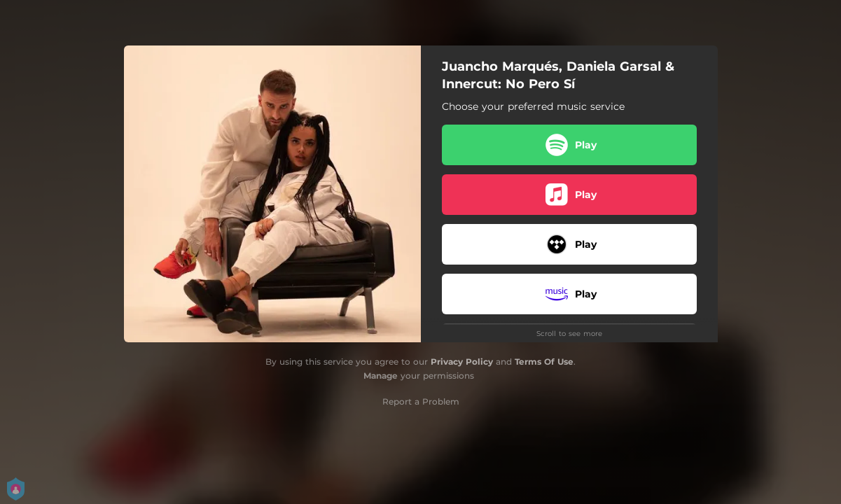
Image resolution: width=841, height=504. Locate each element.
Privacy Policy (462, 362)
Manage (381, 376)
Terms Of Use (544, 362)
